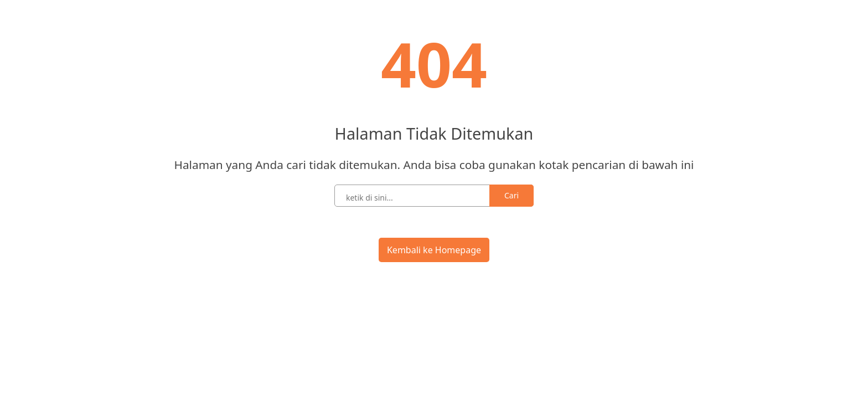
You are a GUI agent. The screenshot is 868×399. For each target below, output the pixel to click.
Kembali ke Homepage (434, 250)
